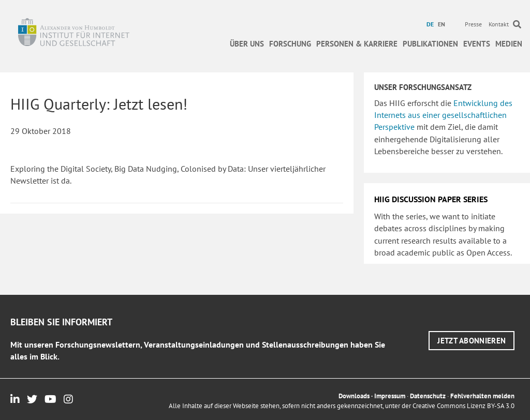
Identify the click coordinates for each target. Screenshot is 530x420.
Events (477, 44)
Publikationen (430, 44)
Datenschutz (428, 396)
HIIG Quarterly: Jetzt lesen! (99, 104)
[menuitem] (431, 24)
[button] (472, 341)
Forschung (290, 44)
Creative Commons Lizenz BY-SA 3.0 (463, 406)
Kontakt (499, 24)
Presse (473, 24)
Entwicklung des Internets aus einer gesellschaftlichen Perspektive (443, 115)
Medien (509, 44)
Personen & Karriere (357, 44)
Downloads (354, 396)
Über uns (247, 44)
